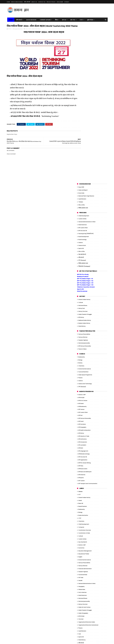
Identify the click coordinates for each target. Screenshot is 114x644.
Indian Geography (83, 455)
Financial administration (85, 411)
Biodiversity (82, 199)
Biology (80, 202)
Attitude (81, 499)
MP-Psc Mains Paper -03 (85, 125)
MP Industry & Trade (84, 278)
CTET (81, 20)
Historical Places (83, 147)
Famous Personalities (84, 176)
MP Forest (81, 263)
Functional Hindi (83, 416)
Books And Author (83, 357)
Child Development (84, 58)
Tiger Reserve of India (84, 552)
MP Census (81, 251)
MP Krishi (81, 290)
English (80, 399)
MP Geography (82, 269)
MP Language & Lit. (83, 293)
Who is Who (82, 47)
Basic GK (81, 345)
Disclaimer (60, 2)
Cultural (81, 144)
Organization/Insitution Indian (87, 464)
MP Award (81, 245)
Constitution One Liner (85, 372)
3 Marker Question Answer (86, 129)
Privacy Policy (51, 2)
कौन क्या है (19, 20)
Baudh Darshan (83, 348)
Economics (81, 390)
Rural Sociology (82, 81)
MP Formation (82, 266)
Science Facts (82, 87)
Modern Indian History (84, 165)
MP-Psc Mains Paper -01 (85, 121)
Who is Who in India (17, 2)
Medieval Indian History (85, 162)
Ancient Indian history (84, 141)
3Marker (80, 333)
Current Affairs (45, 20)
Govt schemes (82, 434)
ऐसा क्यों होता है (82, 96)
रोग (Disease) (82, 102)
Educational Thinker (84, 396)
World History (82, 168)
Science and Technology (85, 226)
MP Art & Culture (83, 242)
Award (80, 342)
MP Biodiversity (82, 248)
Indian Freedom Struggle (85, 156)
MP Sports (81, 320)
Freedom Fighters (83, 182)
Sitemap (67, 2)
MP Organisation (83, 302)
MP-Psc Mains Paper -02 (85, 123)
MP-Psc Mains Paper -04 (85, 127)
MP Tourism (82, 323)
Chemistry (81, 208)
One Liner (81, 461)
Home (8, 2)
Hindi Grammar (83, 67)
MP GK (64, 20)
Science (81, 84)
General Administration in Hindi (87, 64)
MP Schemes (82, 317)
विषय (56, 20)
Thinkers (81, 44)
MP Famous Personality (85, 188)
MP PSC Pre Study (83, 116)
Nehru (80, 546)
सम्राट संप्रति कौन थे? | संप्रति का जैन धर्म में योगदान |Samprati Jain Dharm (55, 581)
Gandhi (80, 422)
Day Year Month (83, 384)
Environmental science (85, 211)
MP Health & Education (84, 272)
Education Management (85, 393)
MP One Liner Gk (83, 73)
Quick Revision (31, 20)
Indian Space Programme (85, 217)
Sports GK (81, 90)
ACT (80, 336)
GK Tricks (81, 419)
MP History (81, 159)
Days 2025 (81, 29)
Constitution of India (84, 375)
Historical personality (84, 185)
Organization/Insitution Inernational (88, 467)
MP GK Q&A (81, 239)
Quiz (80, 476)
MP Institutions (83, 281)
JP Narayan (81, 540)
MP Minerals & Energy (84, 296)
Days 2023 (81, 513)
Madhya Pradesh (83, 118)
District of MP (82, 236)
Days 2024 (28, 32)
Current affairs (82, 61)
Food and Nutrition (83, 214)
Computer (81, 369)
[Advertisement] (75, 11)
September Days (36, 32)
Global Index (82, 431)
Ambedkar (81, 496)
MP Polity (81, 308)
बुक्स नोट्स (90, 20)
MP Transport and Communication (88, 325)
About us (34, 2)
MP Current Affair (83, 70)
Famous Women (83, 179)
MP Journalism (82, 287)
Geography (81, 428)
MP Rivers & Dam (83, 311)
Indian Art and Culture (84, 449)
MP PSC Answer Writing (85, 305)
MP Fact (80, 257)
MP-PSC (72, 20)
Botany (80, 205)
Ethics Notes (82, 522)
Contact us (42, 2)
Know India (81, 35)
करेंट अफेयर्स (27, 2)
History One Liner (83, 153)
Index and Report (83, 32)
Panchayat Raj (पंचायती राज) (86, 76)
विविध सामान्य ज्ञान (83, 50)
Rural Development (84, 79)
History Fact (82, 150)
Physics (80, 220)
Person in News (82, 191)
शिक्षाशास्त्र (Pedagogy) (84, 108)
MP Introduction (83, 284)
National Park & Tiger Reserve (86, 38)
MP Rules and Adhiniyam (85, 314)
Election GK (81, 519)
